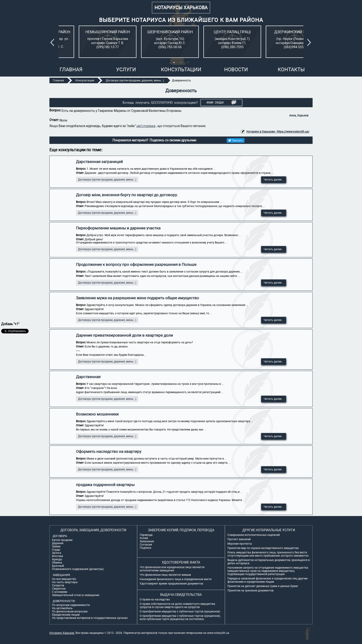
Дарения (58, 543)
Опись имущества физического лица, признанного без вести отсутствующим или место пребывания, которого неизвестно (268, 554)
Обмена (57, 563)
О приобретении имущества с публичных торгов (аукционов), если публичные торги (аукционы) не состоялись (180, 617)
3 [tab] (188, 62)
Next (310, 42)
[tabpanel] (87, 42)
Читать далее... (274, 180)
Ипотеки (57, 556)
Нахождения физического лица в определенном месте (176, 579)
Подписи (145, 548)
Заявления (147, 541)
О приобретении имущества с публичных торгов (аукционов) (180, 611)
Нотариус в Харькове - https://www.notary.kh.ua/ (278, 132)
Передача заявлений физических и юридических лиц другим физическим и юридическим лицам (267, 580)
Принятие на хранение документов (250, 591)
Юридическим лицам (66, 615)
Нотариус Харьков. (62, 633)
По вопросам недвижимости (71, 605)
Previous (53, 42)
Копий (144, 538)
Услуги (126, 70)
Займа (56, 546)
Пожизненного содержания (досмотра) (78, 569)
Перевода (146, 535)
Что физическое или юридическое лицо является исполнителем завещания (172, 569)
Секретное (59, 589)
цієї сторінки (146, 126)
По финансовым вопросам (70, 611)
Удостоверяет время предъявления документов (171, 584)
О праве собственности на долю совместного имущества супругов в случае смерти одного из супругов (177, 605)
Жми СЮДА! (221, 103)
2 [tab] (181, 62)
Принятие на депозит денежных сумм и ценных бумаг (263, 586)
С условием (60, 592)
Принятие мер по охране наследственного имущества (263, 548)
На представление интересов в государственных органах (90, 618)
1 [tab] (174, 62)
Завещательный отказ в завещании (76, 595)
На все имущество (64, 579)
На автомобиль (62, 608)
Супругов (58, 585)
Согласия (146, 545)
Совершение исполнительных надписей (254, 535)
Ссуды (56, 550)
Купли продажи (62, 540)
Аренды (57, 559)
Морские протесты (240, 544)
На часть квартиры (65, 582)
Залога (57, 553)
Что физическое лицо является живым (165, 575)
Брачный (58, 566)
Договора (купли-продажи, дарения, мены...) (107, 180)
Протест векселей (239, 539)
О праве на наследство (155, 599)
